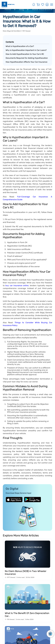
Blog (22, 9)
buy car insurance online (17, 285)
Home (8, 9)
